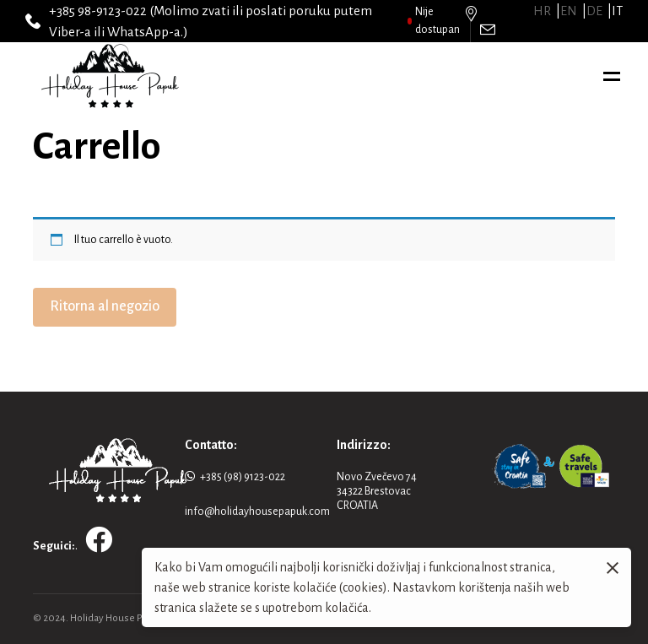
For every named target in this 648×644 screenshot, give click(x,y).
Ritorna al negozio (105, 306)
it (617, 11)
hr (542, 11)
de (594, 11)
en (569, 11)
